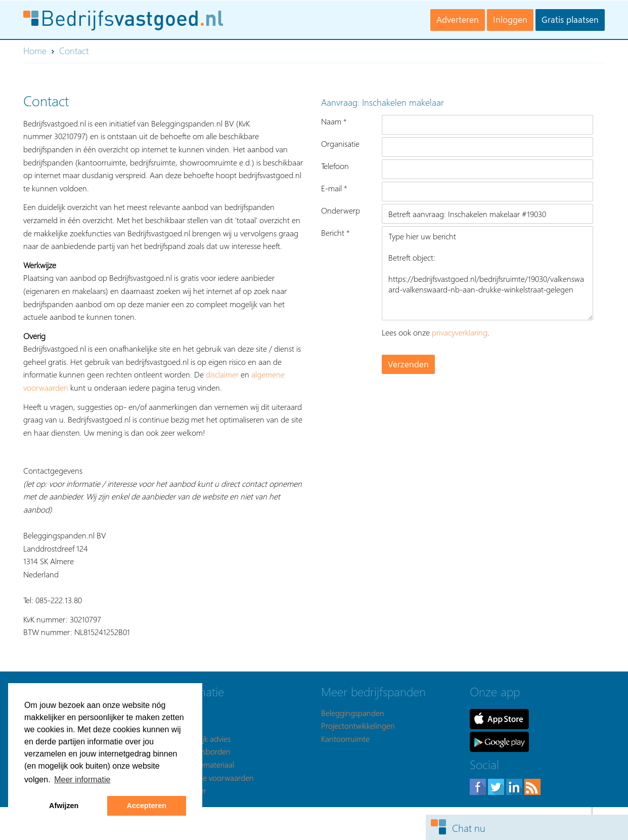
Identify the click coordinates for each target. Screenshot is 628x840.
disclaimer (222, 374)
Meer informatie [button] (82, 780)
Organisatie (340, 143)
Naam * (334, 121)
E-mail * (334, 188)
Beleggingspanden (353, 713)
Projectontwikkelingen (358, 725)
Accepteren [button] (147, 806)
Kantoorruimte (345, 739)
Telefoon (335, 166)
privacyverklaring (460, 332)
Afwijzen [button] (64, 806)
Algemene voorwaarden (213, 778)
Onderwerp (341, 210)
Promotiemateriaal (203, 764)
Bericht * (335, 233)
